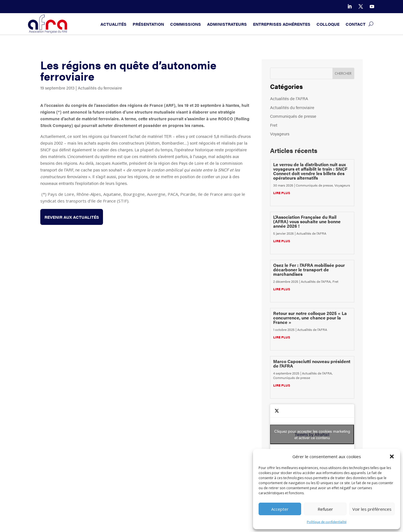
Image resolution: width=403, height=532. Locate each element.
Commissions (186, 24)
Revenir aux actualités (72, 217)
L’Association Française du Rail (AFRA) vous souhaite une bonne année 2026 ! (307, 221)
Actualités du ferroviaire (100, 88)
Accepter (280, 509)
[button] (392, 456)
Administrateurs (227, 24)
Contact (356, 24)
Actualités (113, 24)
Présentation (148, 24)
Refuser (325, 509)
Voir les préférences (372, 509)
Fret (274, 125)
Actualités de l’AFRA (289, 98)
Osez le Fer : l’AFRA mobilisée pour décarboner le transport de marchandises (309, 269)
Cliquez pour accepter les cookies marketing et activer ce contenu (312, 434)
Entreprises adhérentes (282, 24)
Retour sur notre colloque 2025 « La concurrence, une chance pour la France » (310, 318)
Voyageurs (280, 134)
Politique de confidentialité (327, 522)
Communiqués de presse (293, 116)
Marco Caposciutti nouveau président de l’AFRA (312, 363)
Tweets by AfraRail (312, 434)
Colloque (328, 24)
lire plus (282, 193)
